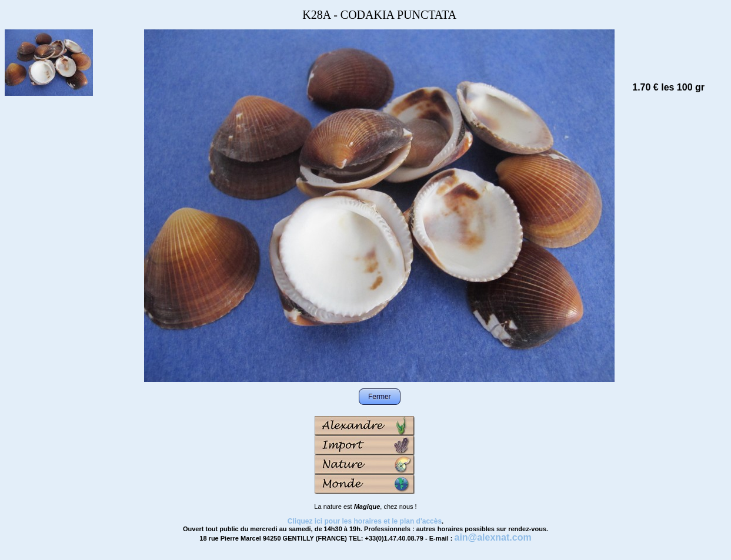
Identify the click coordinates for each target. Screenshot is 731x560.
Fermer (380, 397)
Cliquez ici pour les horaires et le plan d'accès (365, 521)
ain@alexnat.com (493, 537)
